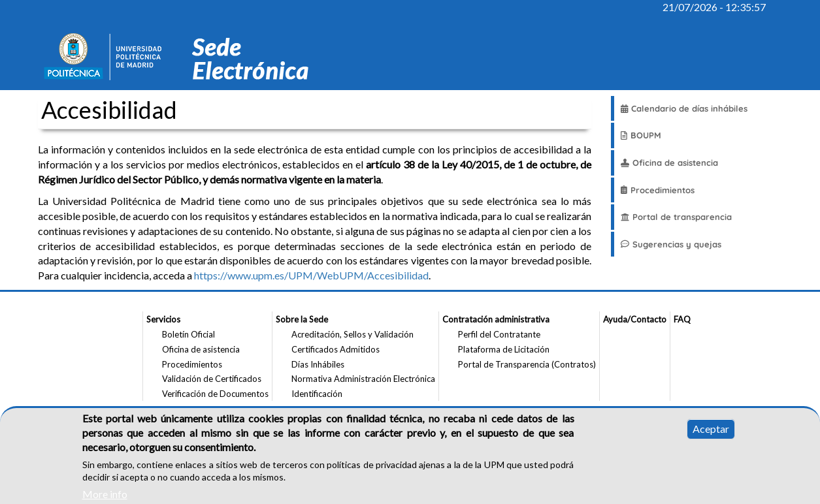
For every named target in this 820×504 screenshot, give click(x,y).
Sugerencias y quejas (671, 244)
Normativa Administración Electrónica (363, 379)
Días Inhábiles (318, 364)
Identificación (317, 394)
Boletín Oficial (189, 334)
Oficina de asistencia (669, 163)
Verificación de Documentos (215, 394)
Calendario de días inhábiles (684, 108)
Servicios (163, 319)
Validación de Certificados (212, 379)
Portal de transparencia (676, 217)
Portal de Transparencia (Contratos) (527, 364)
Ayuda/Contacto (635, 319)
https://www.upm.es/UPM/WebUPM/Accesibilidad (311, 275)
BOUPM (641, 135)
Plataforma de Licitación (504, 349)
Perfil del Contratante (499, 334)
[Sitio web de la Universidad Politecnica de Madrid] (107, 59)
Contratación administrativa (496, 319)
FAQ (682, 319)
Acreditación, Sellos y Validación (353, 334)
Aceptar (711, 435)
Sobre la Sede (302, 319)
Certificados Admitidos (336, 349)
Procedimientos (658, 190)
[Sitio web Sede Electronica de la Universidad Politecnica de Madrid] (256, 59)
